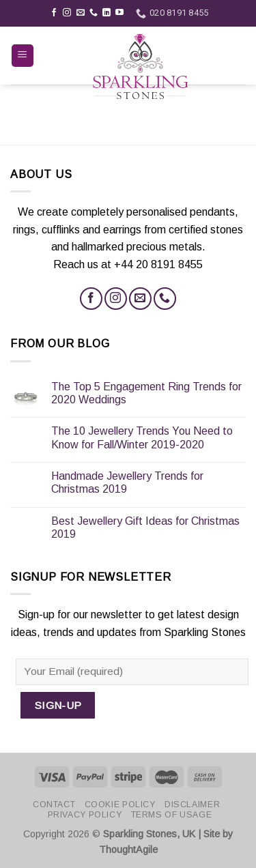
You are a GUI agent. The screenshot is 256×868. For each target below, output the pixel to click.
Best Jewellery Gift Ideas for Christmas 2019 (145, 527)
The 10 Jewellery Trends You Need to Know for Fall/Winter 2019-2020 (142, 437)
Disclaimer (192, 805)
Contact (54, 805)
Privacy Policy (85, 815)
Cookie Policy (120, 805)
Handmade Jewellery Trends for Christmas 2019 (127, 482)
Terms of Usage (172, 815)
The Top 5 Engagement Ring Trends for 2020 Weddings (146, 393)
